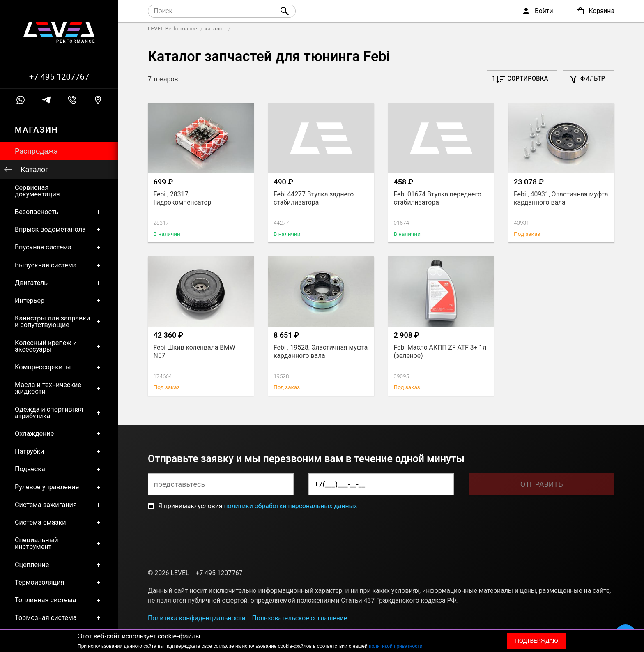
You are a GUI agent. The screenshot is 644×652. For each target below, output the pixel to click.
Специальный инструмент (59, 544)
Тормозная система (59, 618)
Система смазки (59, 523)
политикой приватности (396, 646)
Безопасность (59, 212)
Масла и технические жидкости (59, 388)
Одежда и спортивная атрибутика (59, 413)
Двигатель (59, 283)
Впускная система (59, 248)
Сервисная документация (37, 191)
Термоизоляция (59, 582)
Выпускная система (59, 265)
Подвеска (59, 469)
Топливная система (59, 600)
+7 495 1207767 (59, 77)
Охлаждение (59, 434)
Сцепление (59, 565)
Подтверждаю (537, 641)
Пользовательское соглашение (300, 618)
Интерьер (59, 301)
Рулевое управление (59, 487)
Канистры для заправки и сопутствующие (59, 322)
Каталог (34, 169)
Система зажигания (59, 505)
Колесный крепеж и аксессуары (59, 346)
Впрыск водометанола (59, 230)
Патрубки (59, 452)
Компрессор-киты (59, 367)
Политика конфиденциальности (197, 618)
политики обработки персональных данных (290, 506)
